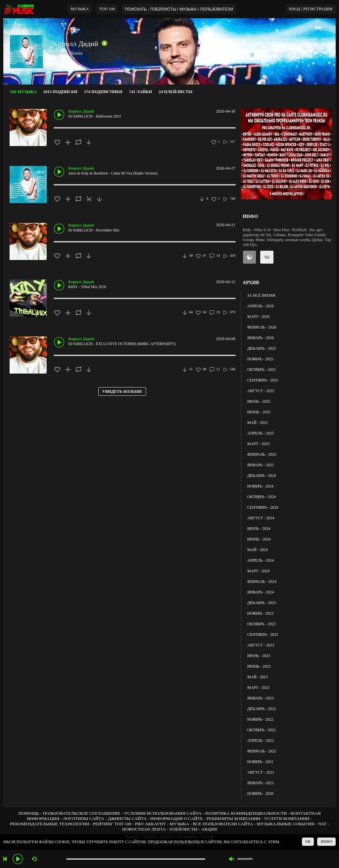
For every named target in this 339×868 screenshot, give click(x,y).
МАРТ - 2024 (258, 571)
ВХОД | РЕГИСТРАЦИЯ (311, 9)
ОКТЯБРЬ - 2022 (262, 730)
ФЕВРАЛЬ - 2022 (262, 751)
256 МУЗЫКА (23, 92)
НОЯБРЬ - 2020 (260, 793)
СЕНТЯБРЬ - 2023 (263, 635)
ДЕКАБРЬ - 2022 (262, 709)
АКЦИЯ (209, 829)
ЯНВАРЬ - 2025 (261, 465)
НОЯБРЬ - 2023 (260, 613)
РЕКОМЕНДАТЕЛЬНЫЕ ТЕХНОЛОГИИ (50, 824)
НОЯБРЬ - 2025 (260, 359)
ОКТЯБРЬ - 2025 (262, 370)
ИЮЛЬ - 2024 (259, 529)
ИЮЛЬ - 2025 (259, 401)
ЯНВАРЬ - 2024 (261, 592)
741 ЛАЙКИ (141, 92)
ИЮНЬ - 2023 (259, 666)
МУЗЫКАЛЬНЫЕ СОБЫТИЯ (285, 824)
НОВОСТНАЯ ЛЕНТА (144, 829)
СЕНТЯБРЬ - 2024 (263, 507)
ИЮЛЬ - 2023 (259, 656)
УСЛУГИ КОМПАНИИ (287, 818)
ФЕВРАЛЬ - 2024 (262, 582)
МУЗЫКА (80, 9)
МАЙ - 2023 (258, 677)
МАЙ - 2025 (258, 423)
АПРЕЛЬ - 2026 (261, 306)
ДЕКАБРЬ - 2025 (262, 348)
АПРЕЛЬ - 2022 (261, 740)
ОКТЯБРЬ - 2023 (262, 624)
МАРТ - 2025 (258, 444)
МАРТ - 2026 (258, 317)
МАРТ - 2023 (258, 688)
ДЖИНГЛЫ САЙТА (127, 818)
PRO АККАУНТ (151, 824)
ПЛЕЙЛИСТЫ (184, 829)
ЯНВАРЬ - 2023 (261, 698)
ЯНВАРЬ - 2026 (261, 338)
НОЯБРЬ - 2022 (260, 719)
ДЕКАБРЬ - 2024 (262, 476)
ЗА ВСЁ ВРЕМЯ (261, 295)
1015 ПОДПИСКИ (60, 92)
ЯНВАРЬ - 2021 (261, 783)
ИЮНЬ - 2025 (259, 412)
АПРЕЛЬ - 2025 (261, 433)
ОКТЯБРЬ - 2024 (262, 497)
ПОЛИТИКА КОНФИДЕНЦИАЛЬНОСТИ (246, 813)
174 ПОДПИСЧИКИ (103, 92)
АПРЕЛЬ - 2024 (261, 560)
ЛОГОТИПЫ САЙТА (83, 818)
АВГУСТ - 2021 (261, 772)
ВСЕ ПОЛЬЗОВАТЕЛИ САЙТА (223, 824)
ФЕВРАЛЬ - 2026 (262, 327)
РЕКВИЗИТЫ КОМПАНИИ (234, 818)
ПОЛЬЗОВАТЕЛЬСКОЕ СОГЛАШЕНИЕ (81, 813)
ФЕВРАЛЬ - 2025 (262, 454)
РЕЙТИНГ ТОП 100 (112, 824)
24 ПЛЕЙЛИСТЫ (175, 92)
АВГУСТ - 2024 (261, 518)
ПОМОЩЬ (29, 813)
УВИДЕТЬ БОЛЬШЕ (122, 391)
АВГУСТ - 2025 (261, 391)
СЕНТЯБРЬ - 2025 (263, 380)
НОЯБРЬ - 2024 (260, 486)
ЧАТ (322, 824)
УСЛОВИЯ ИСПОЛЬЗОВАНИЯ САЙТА (163, 813)
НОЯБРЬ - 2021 (260, 762)
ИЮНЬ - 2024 (259, 539)
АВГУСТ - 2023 (261, 645)
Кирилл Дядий (76, 44)
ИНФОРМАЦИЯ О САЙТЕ (177, 818)
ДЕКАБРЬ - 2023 (262, 603)
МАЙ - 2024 (258, 550)
